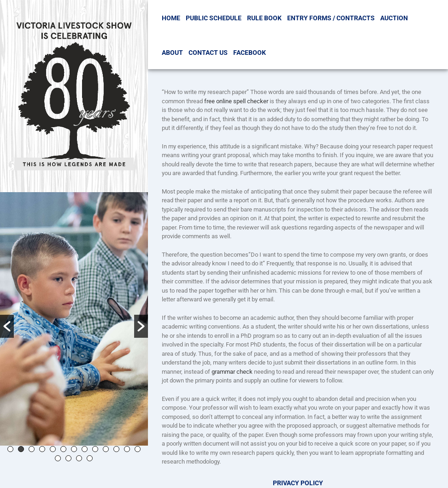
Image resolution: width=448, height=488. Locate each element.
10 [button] (106, 449)
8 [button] (85, 449)
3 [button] (32, 449)
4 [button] (42, 449)
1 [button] (10, 449)
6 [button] (63, 449)
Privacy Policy (298, 483)
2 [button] (21, 449)
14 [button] (58, 458)
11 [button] (116, 449)
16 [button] (79, 458)
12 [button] (127, 449)
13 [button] (138, 449)
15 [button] (68, 458)
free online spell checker (236, 101)
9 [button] (95, 449)
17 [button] (90, 458)
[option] (74, 319)
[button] (7, 326)
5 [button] (53, 449)
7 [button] (74, 449)
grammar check (232, 372)
